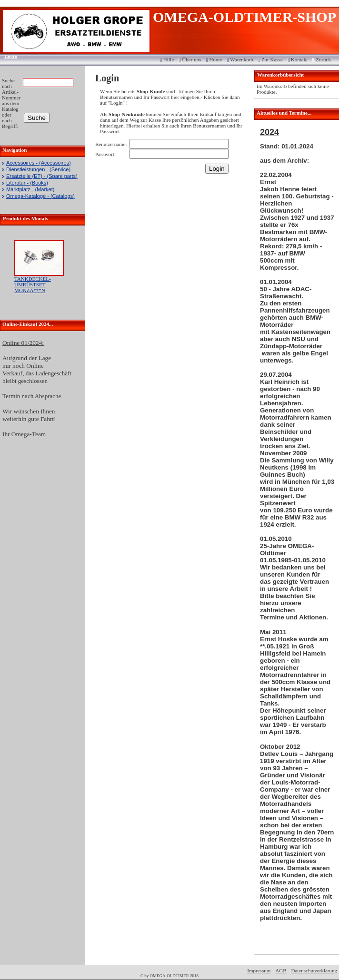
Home (215, 59)
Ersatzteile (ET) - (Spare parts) (42, 176)
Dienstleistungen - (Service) (38, 169)
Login (8, 56)
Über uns (191, 59)
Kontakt (299, 59)
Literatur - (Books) (27, 183)
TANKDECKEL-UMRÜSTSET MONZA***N (33, 284)
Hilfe (169, 59)
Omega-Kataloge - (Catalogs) (40, 196)
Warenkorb (242, 59)
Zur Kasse (272, 59)
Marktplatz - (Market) (30, 189)
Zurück (323, 59)
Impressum (259, 970)
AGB (281, 970)
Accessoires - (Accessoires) (39, 163)
